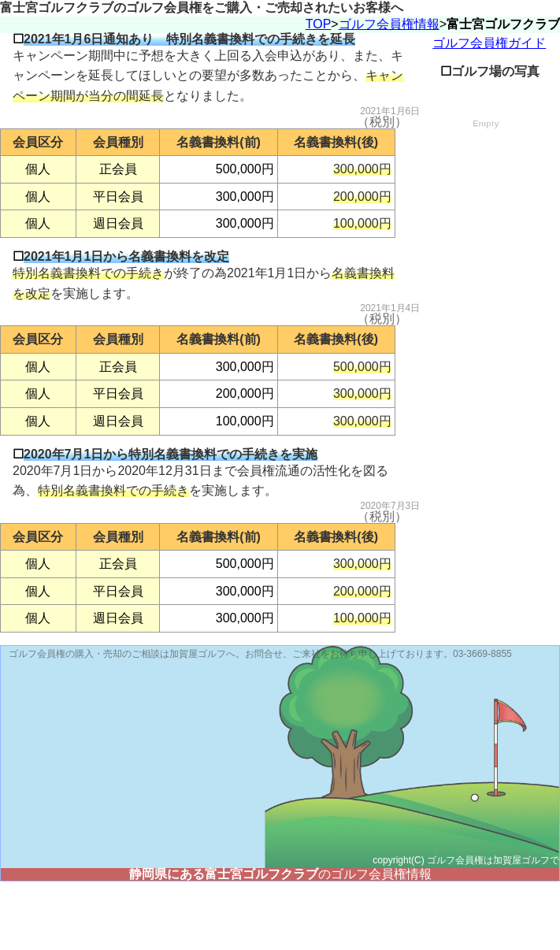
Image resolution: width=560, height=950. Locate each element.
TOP (319, 93)
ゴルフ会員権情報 (389, 93)
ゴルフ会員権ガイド (489, 111)
